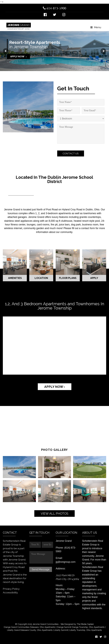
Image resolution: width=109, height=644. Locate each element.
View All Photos (54, 513)
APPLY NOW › (55, 387)
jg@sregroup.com (65, 562)
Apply (94, 278)
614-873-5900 (54, 9)
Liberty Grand (13, 630)
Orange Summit (64, 627)
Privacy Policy (11, 589)
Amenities (15, 278)
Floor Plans (68, 278)
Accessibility (10, 592)
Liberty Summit (61, 630)
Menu (96, 27)
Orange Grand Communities (17, 627)
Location (41, 278)
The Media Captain (85, 624)
